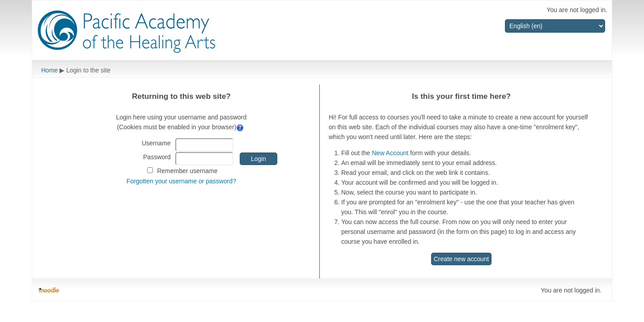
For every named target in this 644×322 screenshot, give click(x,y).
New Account (390, 153)
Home (49, 70)
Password (157, 157)
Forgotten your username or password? (181, 181)
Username (156, 143)
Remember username (187, 171)
